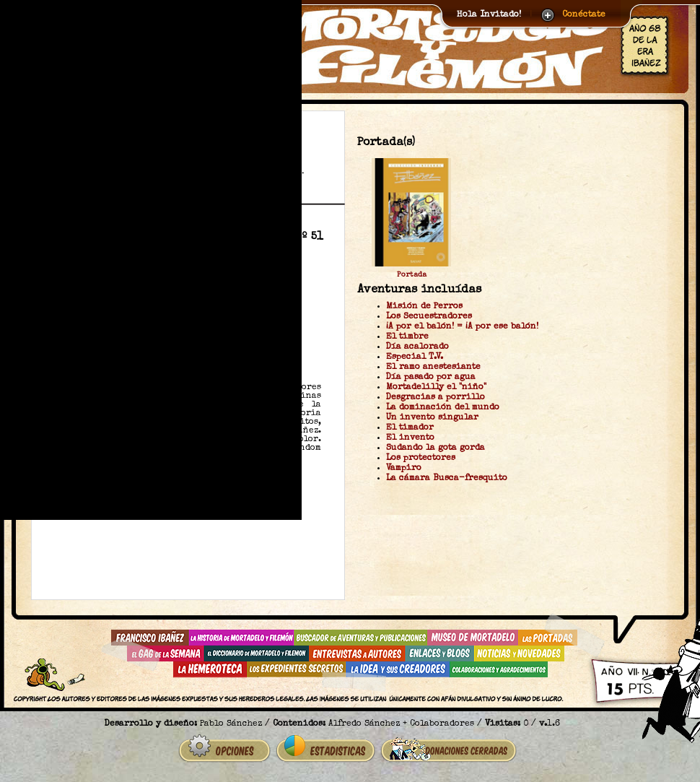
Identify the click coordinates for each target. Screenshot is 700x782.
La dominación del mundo (443, 408)
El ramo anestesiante (433, 368)
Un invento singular (432, 418)
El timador (410, 428)
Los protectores (421, 459)
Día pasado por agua (431, 378)
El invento (410, 438)
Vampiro (404, 469)
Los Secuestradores (429, 317)
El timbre (407, 337)
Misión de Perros (424, 307)
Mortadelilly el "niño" (436, 388)
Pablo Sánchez (231, 724)
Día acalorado (417, 347)
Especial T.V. (415, 357)
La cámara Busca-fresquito (447, 479)
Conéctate (584, 15)
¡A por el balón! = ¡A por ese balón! (462, 327)
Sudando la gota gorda (436, 448)
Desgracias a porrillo (436, 398)
